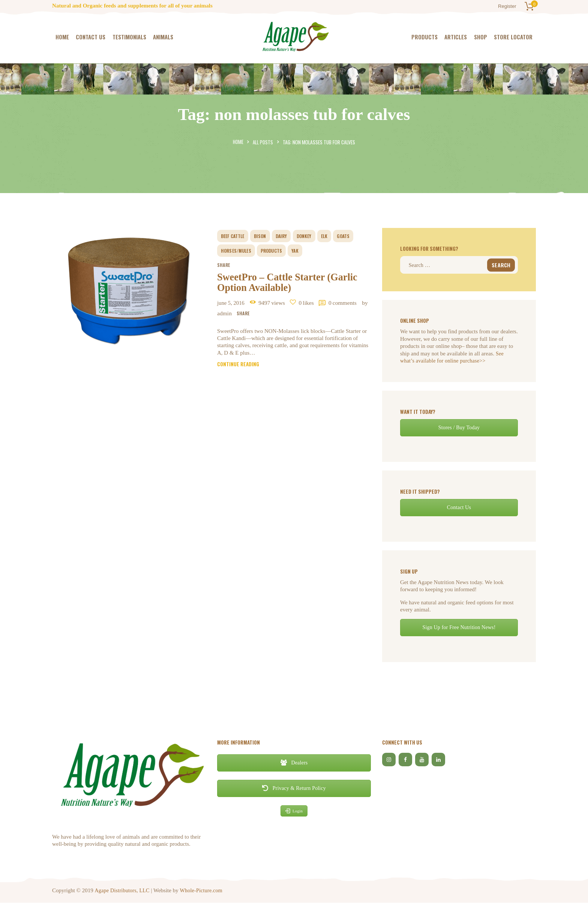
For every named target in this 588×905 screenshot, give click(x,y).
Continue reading (240, 371)
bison (265, 236)
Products (277, 250)
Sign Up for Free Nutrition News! (459, 630)
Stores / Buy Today (459, 429)
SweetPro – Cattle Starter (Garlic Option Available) (288, 285)
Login (294, 813)
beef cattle (235, 236)
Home (238, 142)
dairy (288, 236)
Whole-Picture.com (203, 892)
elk (334, 236)
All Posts (263, 142)
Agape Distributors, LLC (123, 892)
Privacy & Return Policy (294, 790)
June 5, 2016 (233, 308)
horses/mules (238, 250)
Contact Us (459, 509)
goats (354, 236)
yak (303, 250)
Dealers (294, 765)
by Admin (276, 319)
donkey (312, 236)
